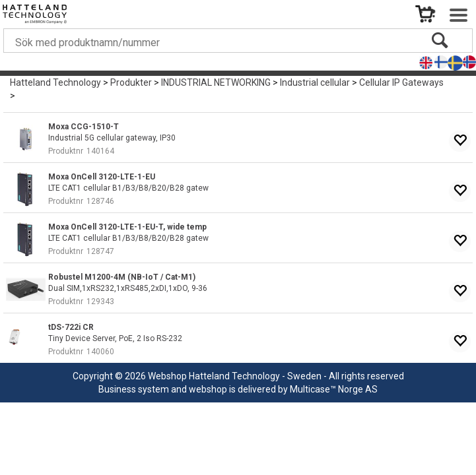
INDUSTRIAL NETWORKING (216, 82)
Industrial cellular (315, 82)
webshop (208, 389)
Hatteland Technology (55, 82)
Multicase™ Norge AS (334, 389)
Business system (134, 389)
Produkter (131, 82)
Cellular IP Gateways (401, 82)
